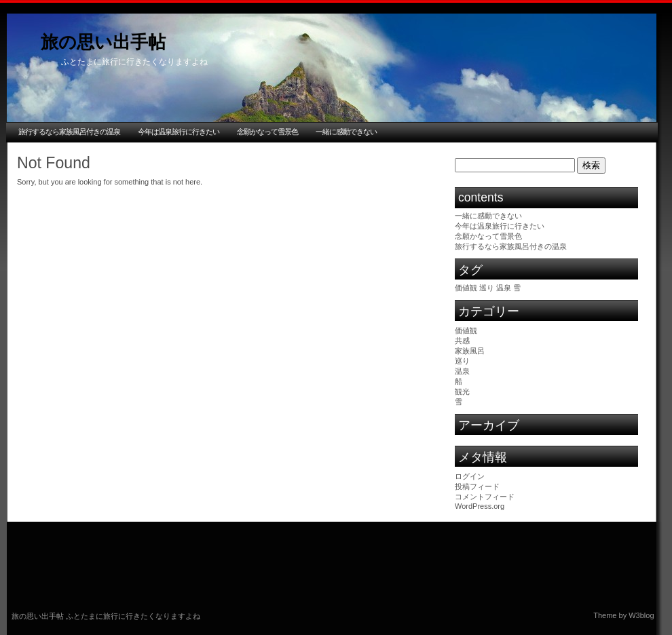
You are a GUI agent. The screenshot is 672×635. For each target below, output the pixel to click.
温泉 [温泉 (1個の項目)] (504, 288)
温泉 (462, 371)
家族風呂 (470, 351)
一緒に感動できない (346, 132)
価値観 (466, 330)
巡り (462, 361)
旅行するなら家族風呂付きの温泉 (69, 132)
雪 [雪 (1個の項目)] (517, 288)
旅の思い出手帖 (103, 42)
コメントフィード (485, 497)
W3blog (641, 615)
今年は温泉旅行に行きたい (179, 132)
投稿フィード (477, 486)
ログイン (470, 476)
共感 (462, 341)
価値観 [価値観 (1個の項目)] (466, 288)
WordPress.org (480, 506)
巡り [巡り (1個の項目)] (487, 288)
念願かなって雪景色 (267, 132)
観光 (462, 391)
